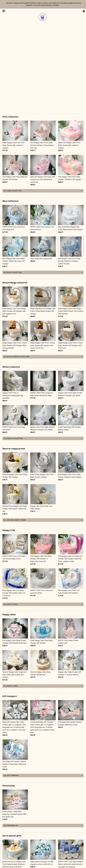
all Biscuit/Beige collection (17, 271)
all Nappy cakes (11, 600)
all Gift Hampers (11, 690)
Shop (4, 846)
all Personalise (11, 740)
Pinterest (34, 846)
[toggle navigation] (4, 11)
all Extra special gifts (14, 824)
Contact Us (7, 860)
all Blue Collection (13, 187)
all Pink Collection (13, 105)
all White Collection (13, 353)
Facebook (34, 852)
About (5, 852)
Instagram (34, 849)
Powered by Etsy (69, 852)
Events (5, 855)
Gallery (5, 857)
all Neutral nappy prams (15, 435)
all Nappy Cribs (11, 519)
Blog (4, 849)
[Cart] (84, 11)
